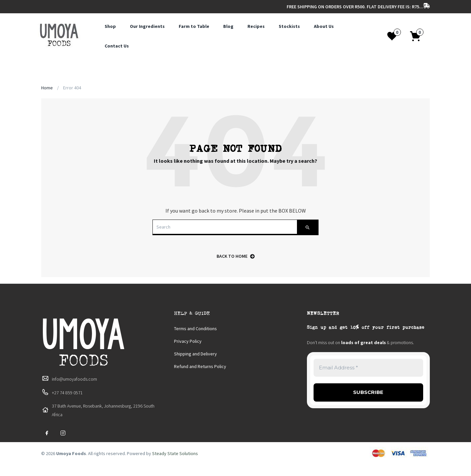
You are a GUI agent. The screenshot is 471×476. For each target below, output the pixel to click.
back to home (236, 256)
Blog (228, 26)
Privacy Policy (188, 341)
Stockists (289, 26)
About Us (324, 26)
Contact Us (117, 46)
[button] (419, 36)
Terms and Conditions (195, 329)
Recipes (256, 26)
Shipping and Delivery (195, 354)
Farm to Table (194, 26)
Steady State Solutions (175, 453)
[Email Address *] (368, 368)
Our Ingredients (147, 26)
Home (47, 88)
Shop (110, 26)
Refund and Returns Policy (200, 366)
